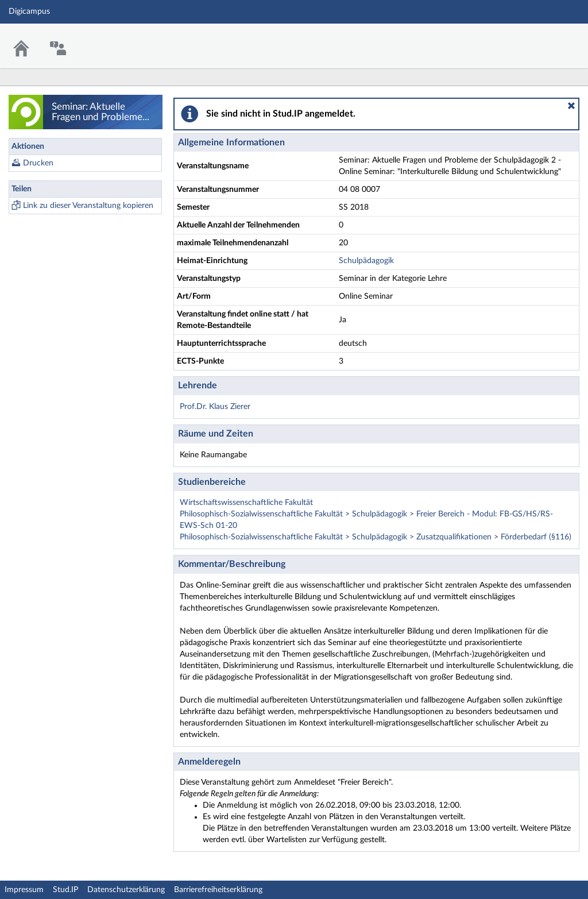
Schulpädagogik (366, 261)
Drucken (38, 163)
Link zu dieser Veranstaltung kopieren (88, 206)
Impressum (24, 890)
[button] (571, 106)
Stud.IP (65, 890)
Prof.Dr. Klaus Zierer (215, 407)
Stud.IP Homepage (544, 39)
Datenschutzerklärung (126, 890)
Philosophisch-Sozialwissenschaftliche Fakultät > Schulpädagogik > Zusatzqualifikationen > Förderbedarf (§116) (376, 537)
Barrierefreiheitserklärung (218, 890)
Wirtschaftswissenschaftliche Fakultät (246, 503)
